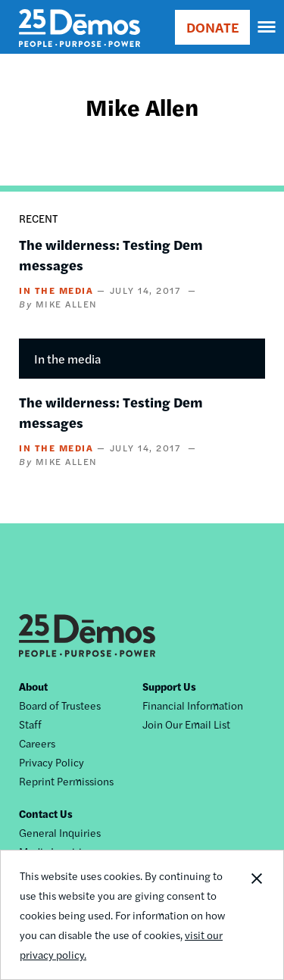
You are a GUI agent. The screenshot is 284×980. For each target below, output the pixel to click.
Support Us (169, 686)
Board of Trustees (60, 705)
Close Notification (256, 915)
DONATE (212, 27)
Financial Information (193, 705)
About (33, 686)
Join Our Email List (186, 724)
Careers (37, 743)
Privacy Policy (51, 762)
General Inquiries (60, 832)
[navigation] (267, 27)
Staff (30, 724)
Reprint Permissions (66, 781)
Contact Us (46, 813)
